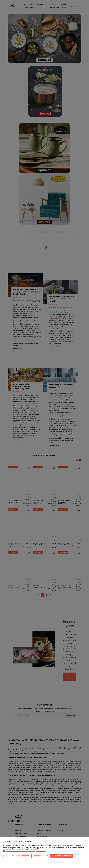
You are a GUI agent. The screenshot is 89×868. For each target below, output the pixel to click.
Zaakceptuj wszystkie (62, 856)
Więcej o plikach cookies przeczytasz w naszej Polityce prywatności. (25, 851)
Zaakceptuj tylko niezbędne (17, 856)
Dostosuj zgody (41, 856)
